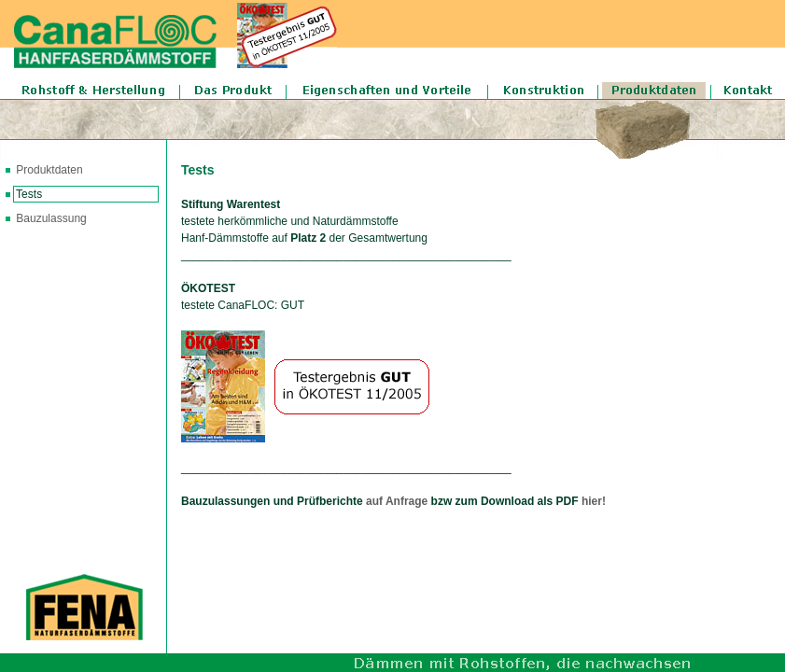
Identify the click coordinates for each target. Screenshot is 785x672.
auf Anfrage (397, 501)
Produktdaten (48, 170)
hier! (594, 501)
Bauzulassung (51, 218)
